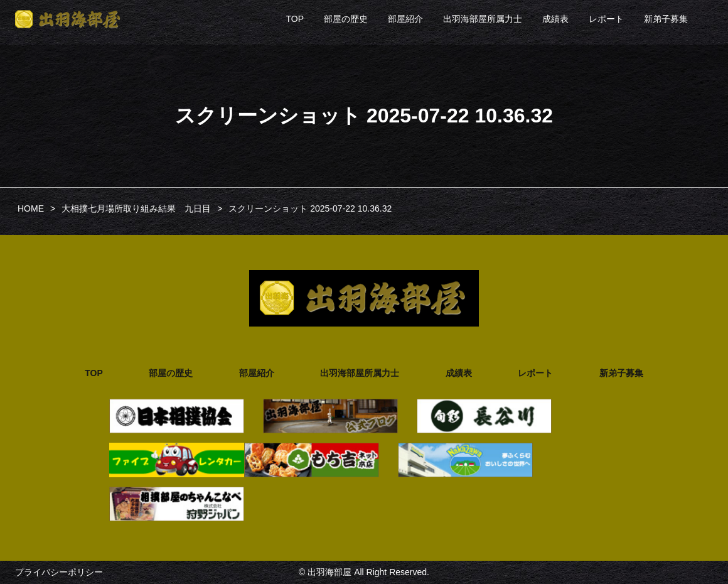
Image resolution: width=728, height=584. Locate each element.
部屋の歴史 (346, 19)
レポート (606, 19)
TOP (295, 19)
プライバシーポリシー (59, 572)
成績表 (555, 19)
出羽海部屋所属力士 (483, 19)
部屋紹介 (405, 19)
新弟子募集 (666, 19)
